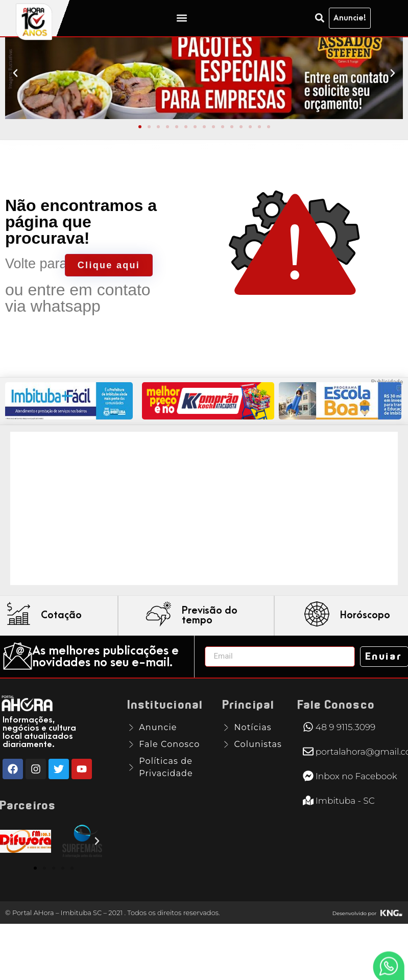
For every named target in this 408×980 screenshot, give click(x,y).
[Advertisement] (196, 523)
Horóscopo (365, 631)
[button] (182, 18)
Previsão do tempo (210, 630)
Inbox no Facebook (356, 791)
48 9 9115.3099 (345, 742)
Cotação (61, 631)
